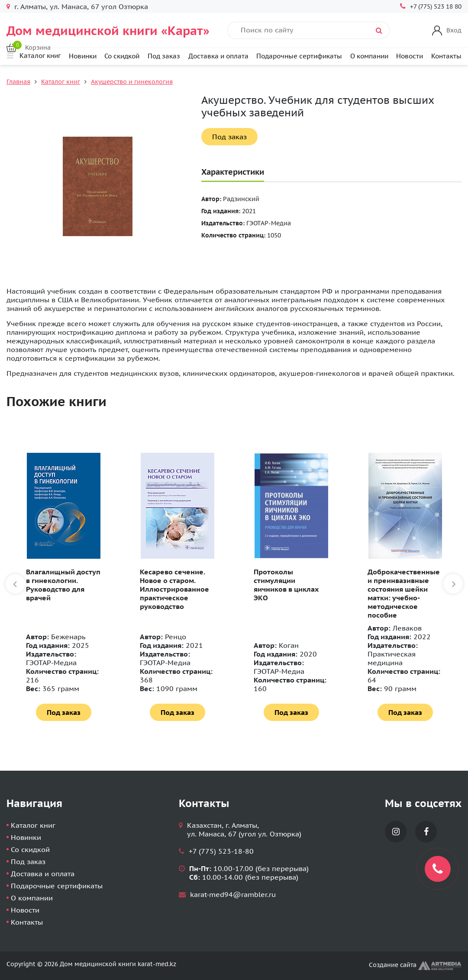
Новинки (83, 56)
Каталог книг (61, 82)
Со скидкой (122, 56)
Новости (410, 56)
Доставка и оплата (218, 56)
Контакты (446, 56)
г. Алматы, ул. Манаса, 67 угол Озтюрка (81, 6)
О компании (369, 56)
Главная (18, 82)
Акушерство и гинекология (132, 82)
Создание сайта (415, 965)
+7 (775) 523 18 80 (436, 6)
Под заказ (164, 56)
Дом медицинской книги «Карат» (108, 30)
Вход (454, 30)
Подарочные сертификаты (299, 56)
